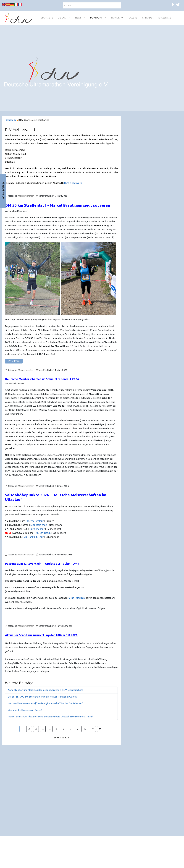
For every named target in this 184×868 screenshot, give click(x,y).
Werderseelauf (36, 521)
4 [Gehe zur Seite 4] (43, 729)
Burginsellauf (37, 529)
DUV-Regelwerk (73, 183)
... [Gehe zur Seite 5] (50, 729)
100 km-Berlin (43, 533)
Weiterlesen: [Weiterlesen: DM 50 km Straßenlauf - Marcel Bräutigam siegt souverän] (14, 361)
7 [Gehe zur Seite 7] (64, 729)
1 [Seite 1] (22, 729)
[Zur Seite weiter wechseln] (93, 729)
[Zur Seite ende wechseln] (100, 729)
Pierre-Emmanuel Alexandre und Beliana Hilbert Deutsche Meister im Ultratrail (50, 717)
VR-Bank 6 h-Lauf (34, 537)
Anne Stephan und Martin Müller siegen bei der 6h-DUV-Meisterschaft (45, 690)
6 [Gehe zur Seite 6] (57, 729)
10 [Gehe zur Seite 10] (85, 729)
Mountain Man (39, 525)
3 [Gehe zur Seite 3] (36, 729)
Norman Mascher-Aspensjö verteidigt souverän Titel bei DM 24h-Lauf (45, 703)
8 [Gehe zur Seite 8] (70, 729)
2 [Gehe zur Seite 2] (29, 729)
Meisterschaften (26, 196)
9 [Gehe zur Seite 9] (77, 729)
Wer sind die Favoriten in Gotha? (25, 710)
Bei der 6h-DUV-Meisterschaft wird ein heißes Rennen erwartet (42, 697)
